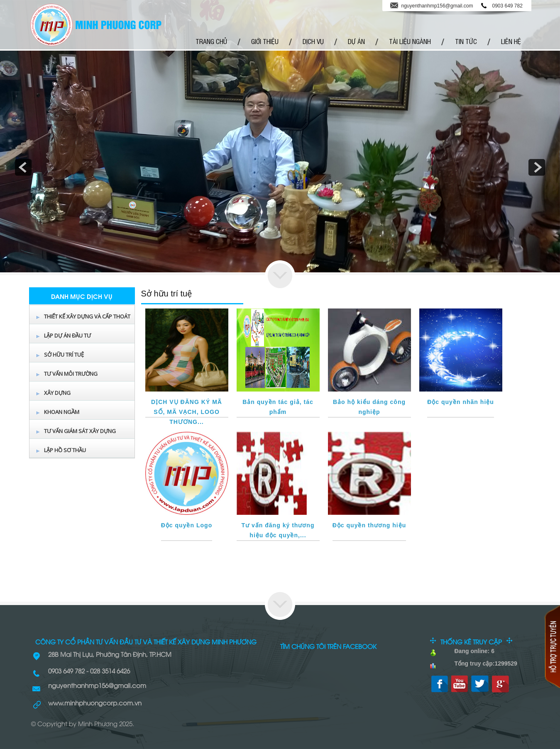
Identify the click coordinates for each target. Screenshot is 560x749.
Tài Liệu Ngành (410, 41)
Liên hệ (511, 41)
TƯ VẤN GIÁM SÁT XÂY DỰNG (80, 431)
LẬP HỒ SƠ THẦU (65, 450)
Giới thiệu (265, 41)
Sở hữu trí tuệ (64, 355)
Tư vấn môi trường (71, 374)
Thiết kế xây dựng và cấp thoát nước (87, 324)
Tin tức (466, 41)
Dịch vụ (313, 41)
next (537, 167)
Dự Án (356, 41)
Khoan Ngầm (62, 412)
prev (23, 167)
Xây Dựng (57, 393)
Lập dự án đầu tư (67, 335)
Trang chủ (211, 41)
